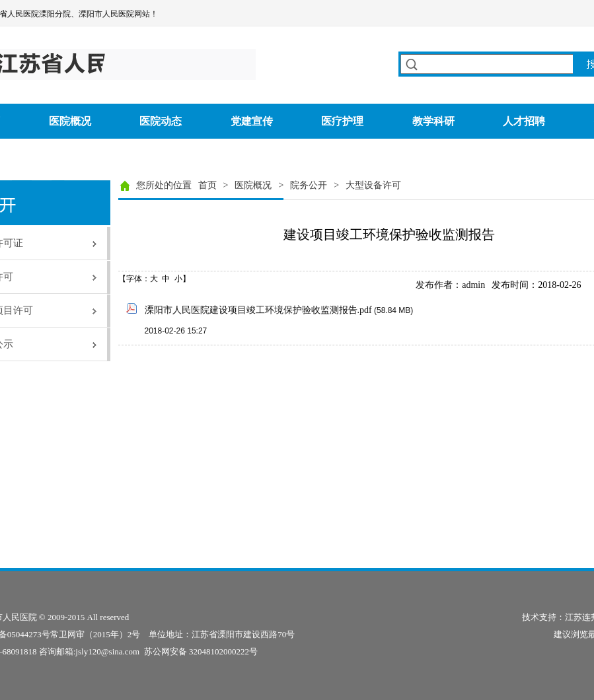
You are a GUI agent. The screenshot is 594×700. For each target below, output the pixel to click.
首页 (207, 185)
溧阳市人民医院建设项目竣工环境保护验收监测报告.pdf (258, 310)
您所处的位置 (164, 185)
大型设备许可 (373, 185)
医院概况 (253, 185)
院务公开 (309, 185)
